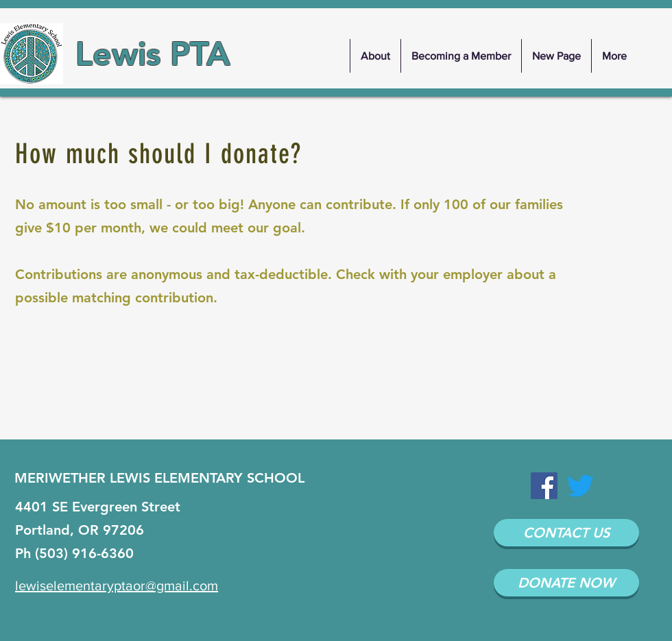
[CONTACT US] (566, 533)
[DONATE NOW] (566, 583)
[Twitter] (580, 486)
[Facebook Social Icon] (544, 486)
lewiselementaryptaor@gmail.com (117, 585)
